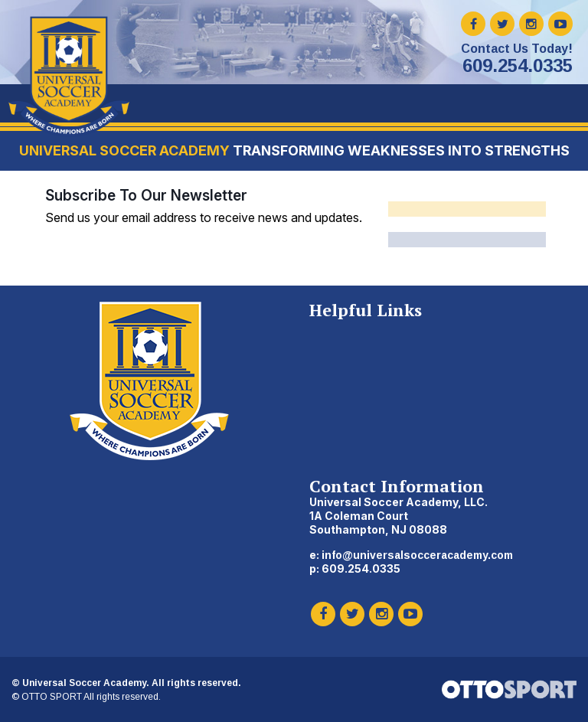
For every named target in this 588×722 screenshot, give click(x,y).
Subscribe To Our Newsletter (146, 195)
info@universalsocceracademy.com (417, 555)
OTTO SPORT (52, 697)
